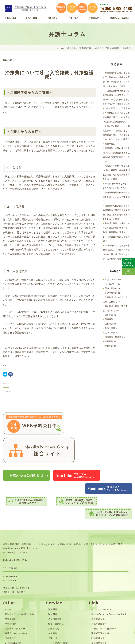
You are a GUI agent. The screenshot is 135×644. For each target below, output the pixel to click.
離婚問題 (109, 346)
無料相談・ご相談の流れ (60, 597)
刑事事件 (109, 319)
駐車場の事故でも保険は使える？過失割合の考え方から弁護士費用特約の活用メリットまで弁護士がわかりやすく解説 (116, 232)
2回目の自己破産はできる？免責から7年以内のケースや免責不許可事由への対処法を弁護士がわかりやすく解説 (116, 192)
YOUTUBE (11, 526)
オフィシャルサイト (101, 559)
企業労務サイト (99, 593)
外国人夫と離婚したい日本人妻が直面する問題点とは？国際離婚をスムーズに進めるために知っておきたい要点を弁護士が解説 (116, 135)
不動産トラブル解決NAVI (104, 578)
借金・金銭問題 (56, 574)
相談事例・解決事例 (114, 337)
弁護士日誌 (110, 328)
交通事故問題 (85, 48)
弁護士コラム (71, 48)
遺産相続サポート (100, 569)
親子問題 (53, 564)
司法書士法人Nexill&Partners (106, 597)
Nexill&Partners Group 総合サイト (109, 564)
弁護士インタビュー (15, 578)
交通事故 (53, 583)
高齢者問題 (54, 578)
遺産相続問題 (55, 569)
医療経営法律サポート (103, 583)
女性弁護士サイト (100, 574)
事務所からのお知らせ (16, 583)
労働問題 (109, 324)
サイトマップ (12, 610)
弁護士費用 (54, 602)
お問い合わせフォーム (16, 605)
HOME (8, 559)
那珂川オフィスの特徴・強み (19, 564)
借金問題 (109, 315)
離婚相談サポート (100, 588)
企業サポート (55, 588)
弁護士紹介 (11, 569)
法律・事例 (110, 333)
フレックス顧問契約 (58, 593)
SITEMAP (8, 502)
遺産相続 (109, 341)
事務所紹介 (11, 574)
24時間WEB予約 (13, 593)
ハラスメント (111, 284)
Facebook (11, 530)
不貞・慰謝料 (111, 288)
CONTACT (22, 502)
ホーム (60, 48)
